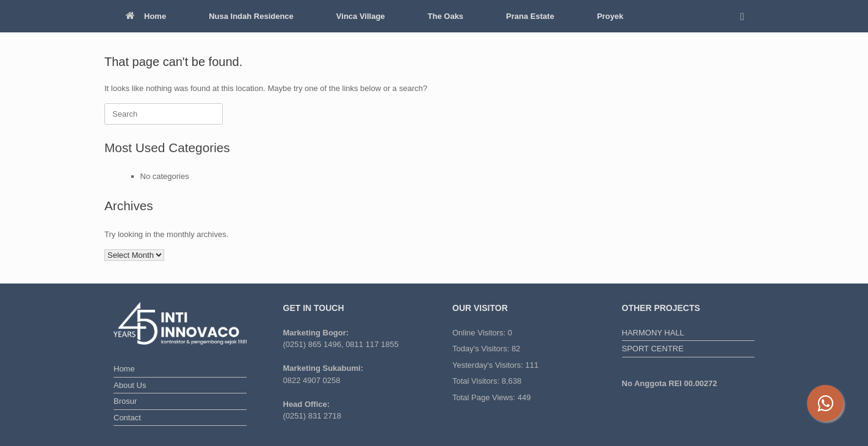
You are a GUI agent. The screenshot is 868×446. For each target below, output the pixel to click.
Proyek (610, 16)
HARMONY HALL (653, 333)
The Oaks (446, 16)
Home (146, 16)
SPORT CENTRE (653, 349)
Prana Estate (530, 16)
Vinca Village (361, 16)
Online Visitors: (480, 333)
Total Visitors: (477, 381)
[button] (746, 16)
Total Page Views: (485, 397)
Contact (127, 418)
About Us (130, 385)
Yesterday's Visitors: (489, 365)
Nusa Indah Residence (251, 16)
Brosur (125, 401)
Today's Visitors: (482, 349)
